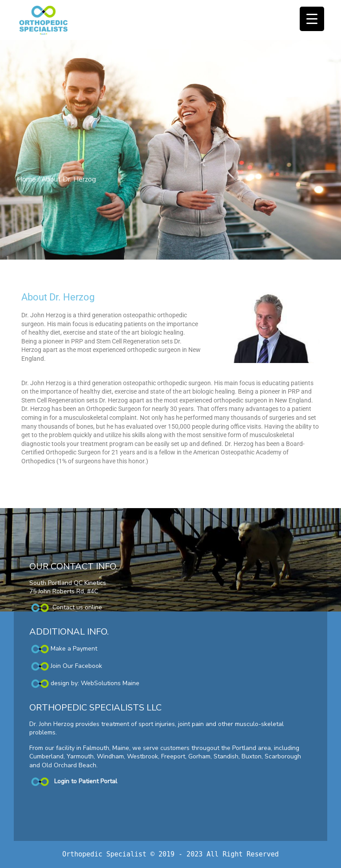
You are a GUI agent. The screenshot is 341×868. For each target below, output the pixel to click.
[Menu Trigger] (312, 19)
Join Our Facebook (76, 666)
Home (26, 179)
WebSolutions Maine (110, 683)
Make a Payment (63, 649)
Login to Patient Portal (86, 781)
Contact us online (66, 607)
